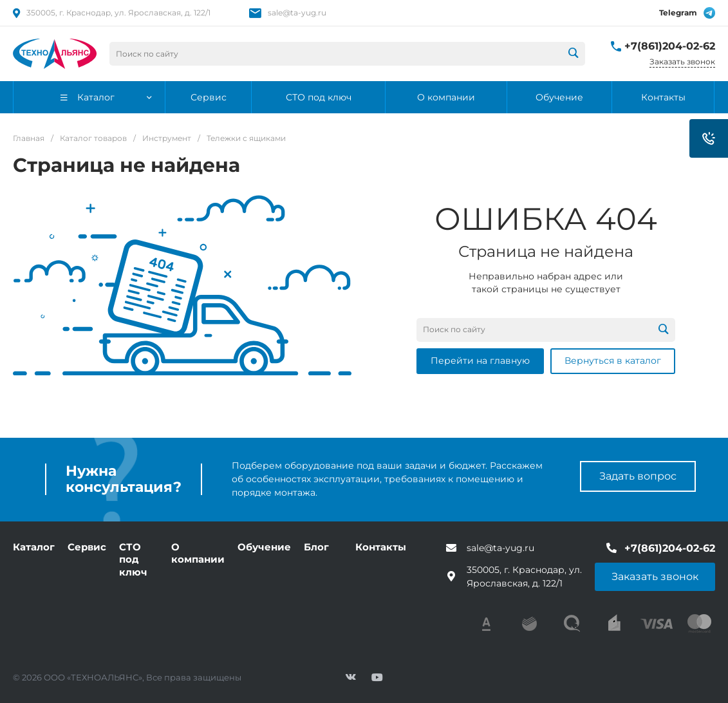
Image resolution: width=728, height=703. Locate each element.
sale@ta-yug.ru (297, 13)
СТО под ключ (133, 559)
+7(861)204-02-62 (670, 46)
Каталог (34, 547)
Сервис (87, 547)
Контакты (381, 547)
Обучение (264, 547)
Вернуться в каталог (613, 361)
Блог (316, 547)
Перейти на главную (480, 361)
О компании (198, 553)
